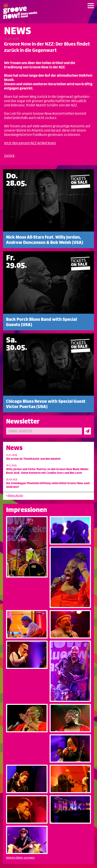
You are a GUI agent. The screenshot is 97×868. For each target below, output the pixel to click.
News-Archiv (15, 496)
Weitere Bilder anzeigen (20, 858)
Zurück (9, 156)
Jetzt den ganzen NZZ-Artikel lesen (30, 143)
